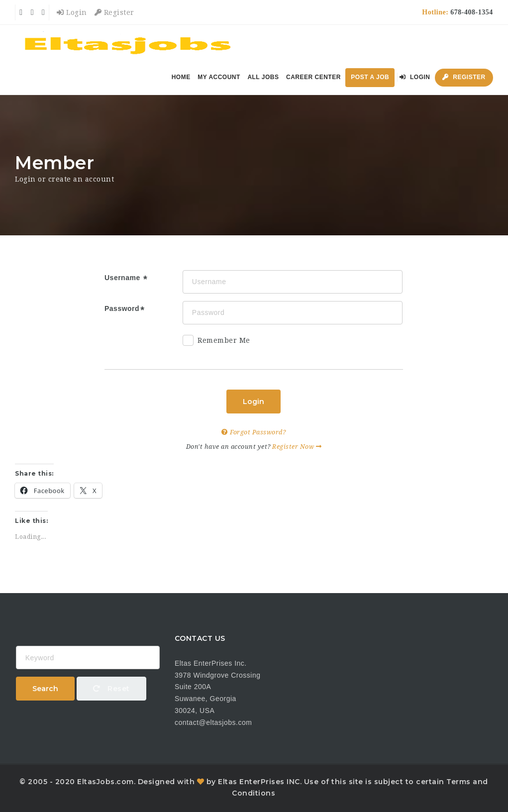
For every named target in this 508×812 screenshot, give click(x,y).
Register (114, 12)
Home (181, 77)
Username (123, 278)
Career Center (313, 77)
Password (122, 308)
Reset (111, 689)
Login (72, 12)
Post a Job (370, 77)
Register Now (297, 447)
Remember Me (216, 342)
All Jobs (263, 77)
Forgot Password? (254, 432)
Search (45, 689)
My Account (219, 77)
